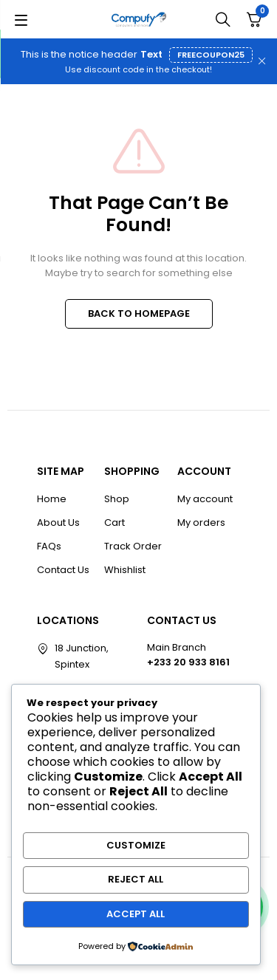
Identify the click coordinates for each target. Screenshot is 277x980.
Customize (136, 845)
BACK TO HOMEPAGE (139, 313)
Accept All (136, 914)
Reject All (136, 879)
